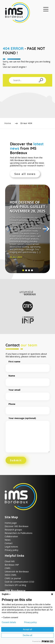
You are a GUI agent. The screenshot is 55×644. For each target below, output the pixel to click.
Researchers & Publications (19, 533)
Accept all (28, 629)
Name (28, 379)
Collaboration (11, 536)
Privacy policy (12, 550)
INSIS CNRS (10, 575)
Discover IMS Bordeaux (17, 526)
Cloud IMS (10, 561)
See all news (25, 174)
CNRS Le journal (13, 578)
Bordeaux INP (12, 565)
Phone (28, 407)
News (8, 540)
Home (8, 123)
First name (28, 365)
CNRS (7, 568)
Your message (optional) (28, 435)
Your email (28, 393)
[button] (46, 229)
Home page (11, 523)
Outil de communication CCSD (19, 582)
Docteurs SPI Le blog (15, 585)
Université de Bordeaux (17, 571)
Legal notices (11, 547)
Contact (9, 543)
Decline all (28, 635)
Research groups (13, 530)
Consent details (9, 622)
